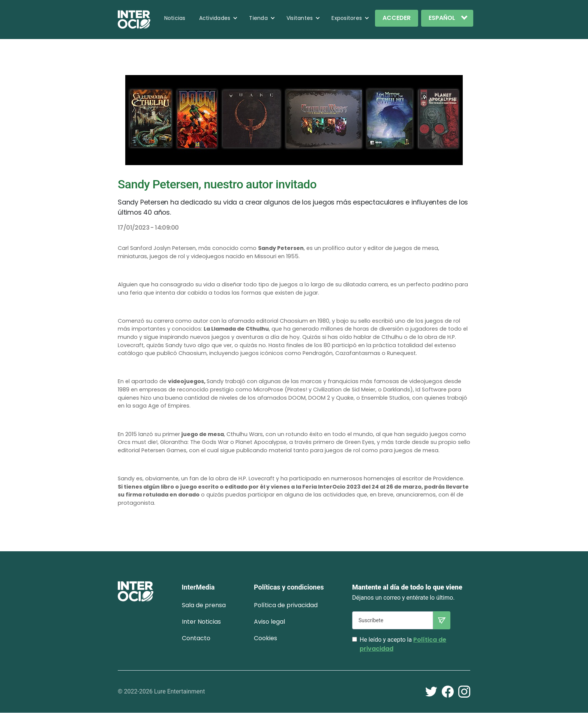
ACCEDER (397, 18)
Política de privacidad (286, 605)
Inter (201, 622)
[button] (219, 18)
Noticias (175, 18)
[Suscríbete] (393, 620)
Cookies (265, 638)
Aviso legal (269, 622)
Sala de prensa (204, 605)
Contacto (196, 638)
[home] (134, 20)
